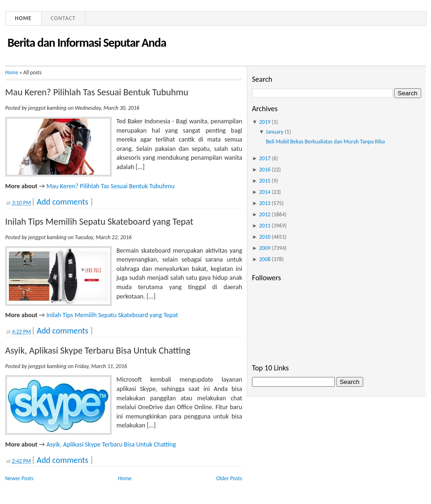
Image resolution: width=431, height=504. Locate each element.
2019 (265, 122)
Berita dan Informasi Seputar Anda (87, 43)
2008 (265, 259)
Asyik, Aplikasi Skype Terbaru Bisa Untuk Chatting (98, 350)
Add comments (62, 202)
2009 (265, 248)
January (275, 132)
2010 (265, 237)
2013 (265, 203)
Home (23, 18)
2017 (265, 158)
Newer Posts (19, 478)
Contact (63, 18)
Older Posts (229, 478)
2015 (265, 181)
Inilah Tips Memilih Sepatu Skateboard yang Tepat (99, 221)
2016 (265, 170)
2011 (265, 226)
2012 (265, 214)
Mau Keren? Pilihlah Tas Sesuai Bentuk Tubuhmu (97, 92)
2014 (265, 192)
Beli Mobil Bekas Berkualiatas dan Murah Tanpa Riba (325, 142)
